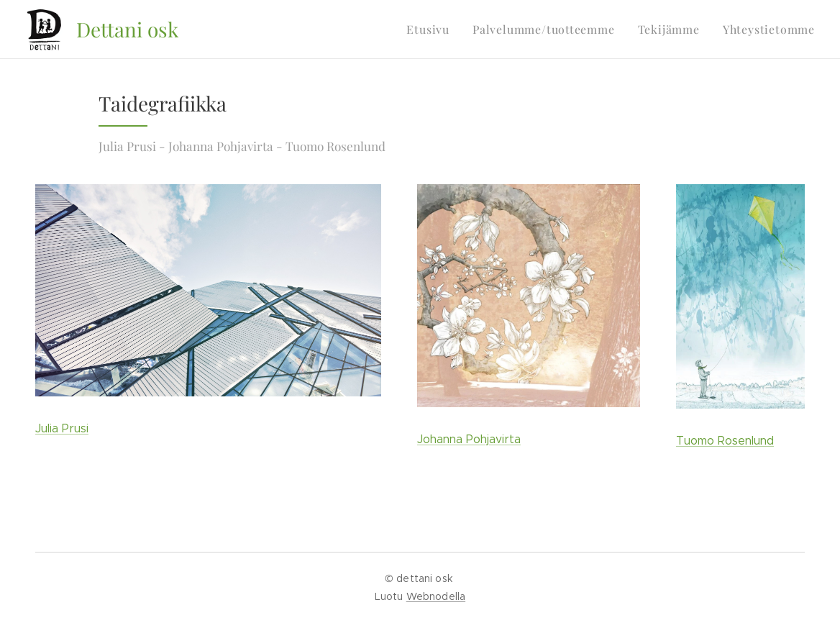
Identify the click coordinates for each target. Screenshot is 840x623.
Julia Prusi (62, 428)
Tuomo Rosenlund (725, 441)
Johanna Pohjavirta (469, 439)
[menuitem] (443, 29)
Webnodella (436, 596)
